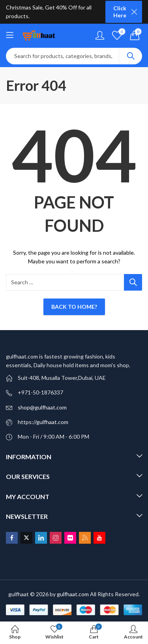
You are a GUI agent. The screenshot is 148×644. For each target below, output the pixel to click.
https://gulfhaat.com (43, 422)
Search (131, 56)
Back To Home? (74, 307)
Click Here (120, 12)
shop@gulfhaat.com (42, 407)
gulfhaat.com (73, 594)
